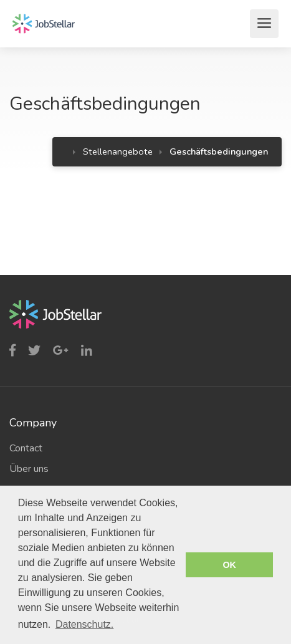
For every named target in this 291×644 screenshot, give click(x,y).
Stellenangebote (118, 151)
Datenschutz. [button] (84, 624)
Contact (26, 448)
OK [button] (229, 565)
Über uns (29, 469)
